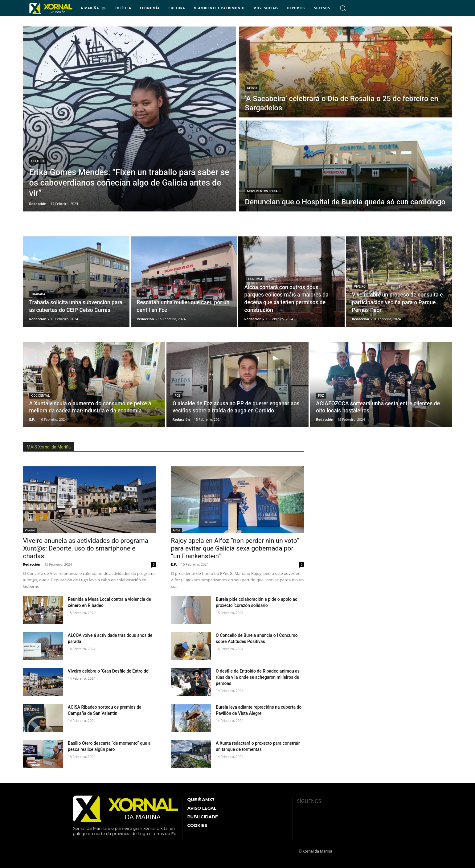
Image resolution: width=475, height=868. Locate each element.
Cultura (38, 161)
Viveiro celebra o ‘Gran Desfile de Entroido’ (109, 671)
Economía (254, 279)
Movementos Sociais (264, 191)
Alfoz (177, 530)
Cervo (252, 88)
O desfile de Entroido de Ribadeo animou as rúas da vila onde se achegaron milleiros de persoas (258, 677)
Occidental (41, 396)
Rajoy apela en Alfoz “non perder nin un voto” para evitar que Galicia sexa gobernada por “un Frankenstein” (235, 548)
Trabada (38, 294)
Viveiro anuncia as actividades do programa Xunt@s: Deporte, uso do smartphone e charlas (86, 548)
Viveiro (360, 287)
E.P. (174, 564)
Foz (142, 294)
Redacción (32, 564)
